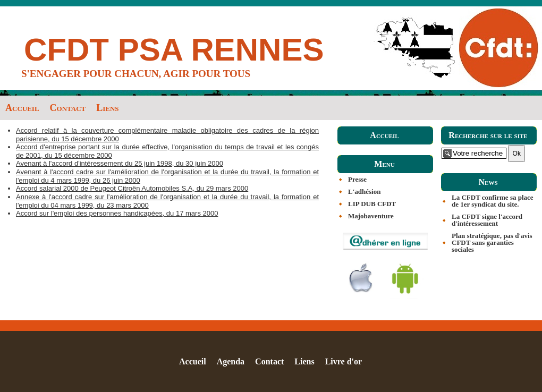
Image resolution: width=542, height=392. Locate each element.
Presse (357, 179)
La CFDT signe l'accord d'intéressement (487, 220)
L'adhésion (364, 191)
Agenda (231, 361)
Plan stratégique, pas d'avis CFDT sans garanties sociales (492, 242)
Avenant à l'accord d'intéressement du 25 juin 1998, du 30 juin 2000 (120, 163)
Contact (68, 108)
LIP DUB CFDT (372, 204)
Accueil (22, 108)
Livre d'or (344, 361)
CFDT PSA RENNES (174, 50)
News (488, 182)
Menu (384, 164)
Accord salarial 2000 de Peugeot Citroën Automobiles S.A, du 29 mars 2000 (132, 188)
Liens (107, 108)
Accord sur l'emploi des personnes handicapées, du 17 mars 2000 (117, 213)
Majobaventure (371, 216)
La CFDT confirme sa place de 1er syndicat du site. (493, 201)
